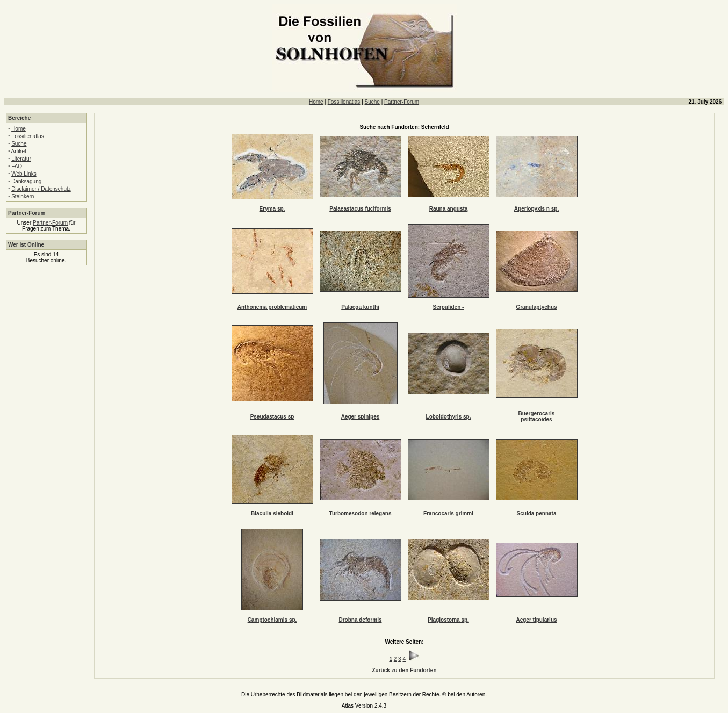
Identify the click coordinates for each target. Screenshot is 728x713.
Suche (372, 102)
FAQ (17, 166)
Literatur (21, 159)
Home (316, 102)
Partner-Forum (402, 102)
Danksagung (26, 181)
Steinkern (23, 196)
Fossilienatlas (344, 102)
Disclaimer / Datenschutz (41, 189)
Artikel (19, 151)
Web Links (24, 174)
